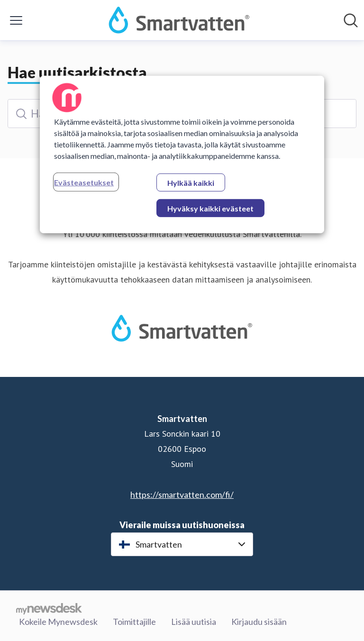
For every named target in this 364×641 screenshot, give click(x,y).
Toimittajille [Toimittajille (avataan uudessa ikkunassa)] (134, 622)
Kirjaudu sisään (259, 622)
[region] (182, 155)
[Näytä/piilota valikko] (16, 20)
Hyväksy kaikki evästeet (210, 208)
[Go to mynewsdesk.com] (49, 608)
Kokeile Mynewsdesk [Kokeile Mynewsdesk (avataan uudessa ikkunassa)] (58, 622)
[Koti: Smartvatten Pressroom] (179, 20)
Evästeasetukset (84, 182)
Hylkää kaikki (191, 183)
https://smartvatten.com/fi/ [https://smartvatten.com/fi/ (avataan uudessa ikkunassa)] (182, 494)
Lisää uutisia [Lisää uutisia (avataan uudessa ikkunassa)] (194, 622)
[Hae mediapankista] (351, 20)
